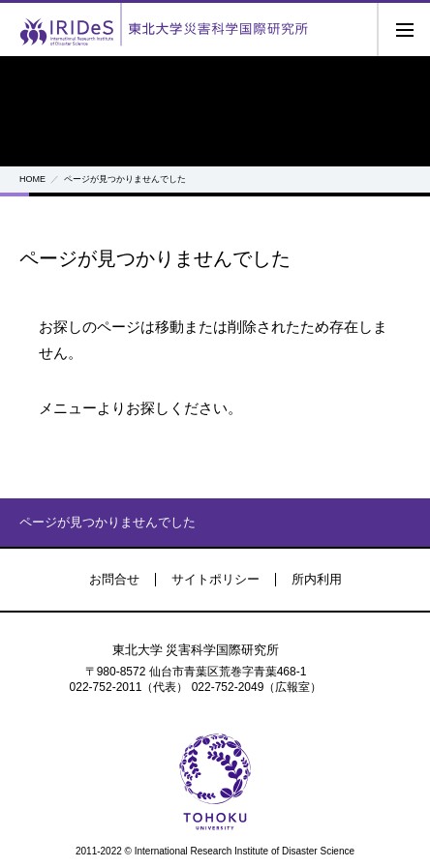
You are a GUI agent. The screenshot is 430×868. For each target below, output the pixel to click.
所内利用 (317, 579)
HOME (32, 179)
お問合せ (114, 579)
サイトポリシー (215, 579)
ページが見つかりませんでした (107, 522)
